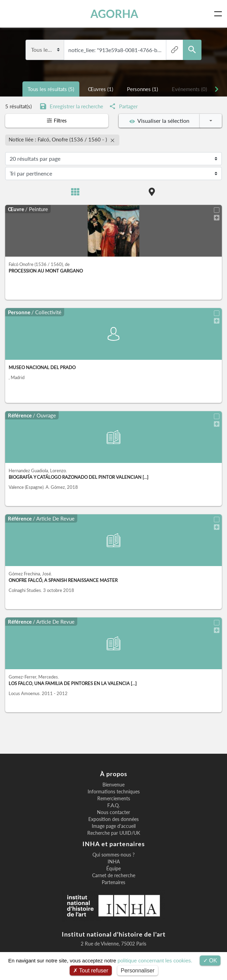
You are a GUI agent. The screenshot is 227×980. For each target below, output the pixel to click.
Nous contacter (113, 811)
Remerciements (114, 797)
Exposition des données (113, 818)
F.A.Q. (113, 804)
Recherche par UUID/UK (114, 832)
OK (210, 961)
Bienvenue (113, 783)
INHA (114, 860)
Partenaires (113, 881)
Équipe (113, 867)
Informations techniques (114, 790)
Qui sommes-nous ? (113, 853)
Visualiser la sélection (159, 121)
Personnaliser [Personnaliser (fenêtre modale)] (138, 971)
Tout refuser (91, 971)
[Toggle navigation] (219, 14)
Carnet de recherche (114, 874)
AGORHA (115, 14)
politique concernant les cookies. (155, 961)
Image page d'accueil (114, 825)
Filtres (57, 121)
